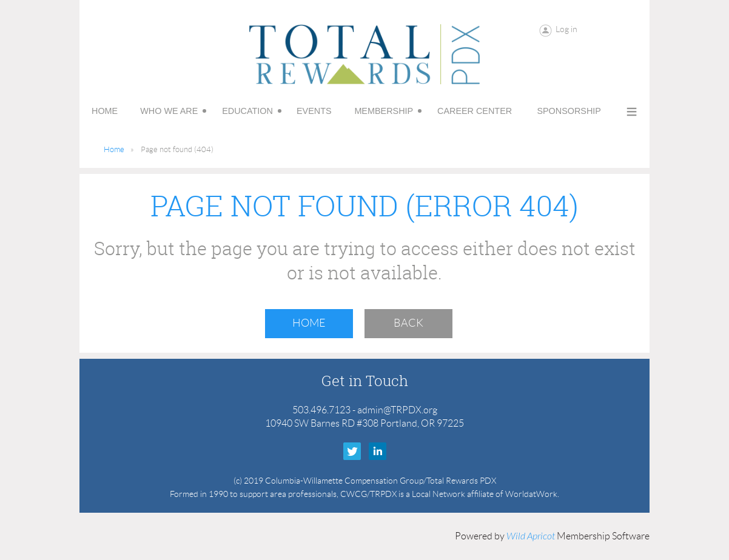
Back (408, 323)
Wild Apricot (531, 536)
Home (114, 149)
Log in (566, 29)
